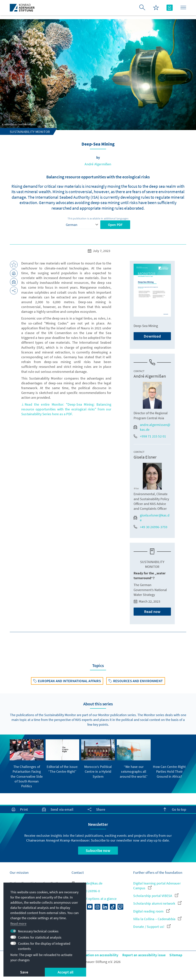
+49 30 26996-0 (86, 891)
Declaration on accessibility (97, 955)
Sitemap (176, 955)
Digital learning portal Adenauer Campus (157, 886)
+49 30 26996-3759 (150, 527)
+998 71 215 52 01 (150, 436)
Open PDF (115, 225)
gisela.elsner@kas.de (151, 518)
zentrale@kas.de (87, 883)
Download (152, 336)
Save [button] (24, 972)
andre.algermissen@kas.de (152, 427)
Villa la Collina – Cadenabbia (157, 919)
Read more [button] (18, 924)
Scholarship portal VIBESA (156, 896)
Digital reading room (151, 911)
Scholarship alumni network (157, 903)
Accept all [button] (66, 972)
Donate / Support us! (152, 927)
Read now (152, 611)
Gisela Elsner (145, 457)
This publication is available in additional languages (98, 218)
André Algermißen (98, 164)
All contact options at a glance (94, 899)
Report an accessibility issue (144, 955)
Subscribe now (98, 850)
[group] (27, 764)
